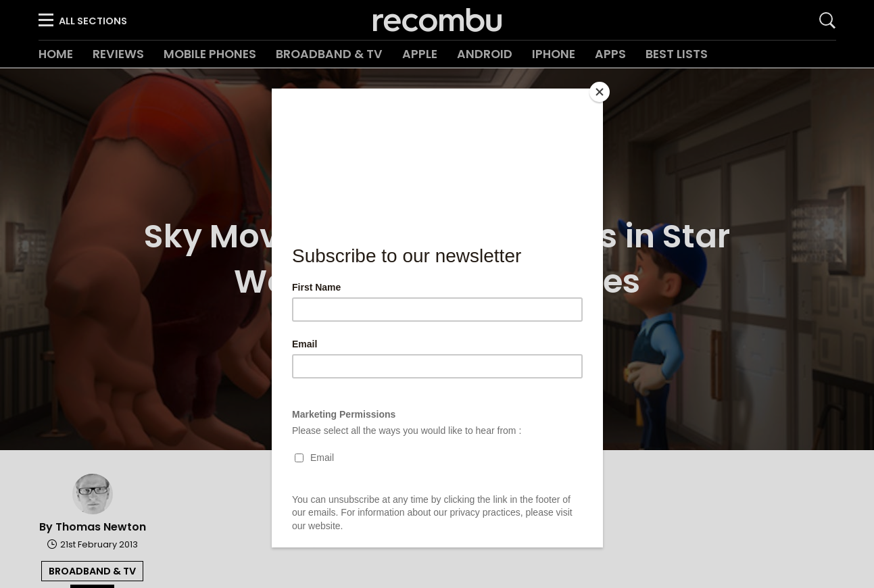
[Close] (600, 92)
